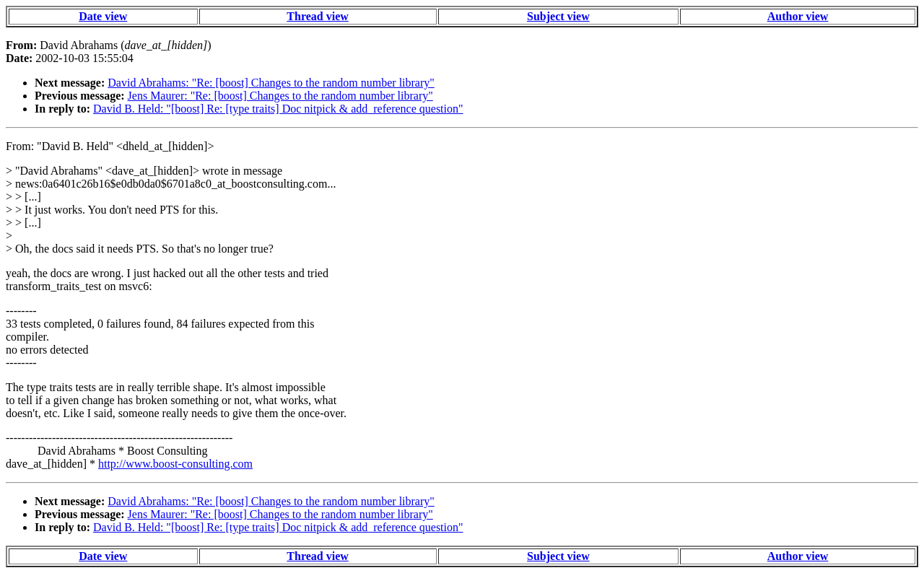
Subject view (558, 16)
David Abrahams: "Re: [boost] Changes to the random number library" (271, 83)
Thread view (317, 16)
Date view (103, 16)
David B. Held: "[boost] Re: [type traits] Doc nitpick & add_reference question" (278, 109)
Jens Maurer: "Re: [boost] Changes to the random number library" (280, 96)
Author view (798, 16)
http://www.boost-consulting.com (175, 464)
